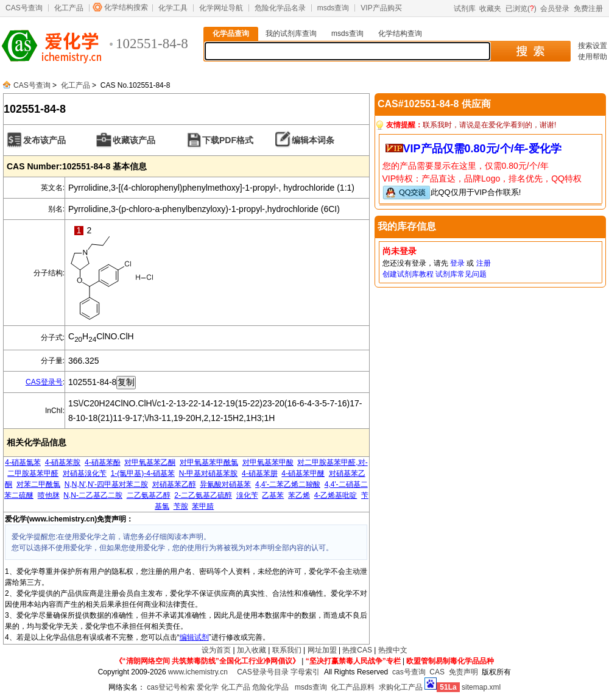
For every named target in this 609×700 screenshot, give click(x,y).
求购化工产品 (401, 687)
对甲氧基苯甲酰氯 (209, 462)
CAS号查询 (24, 8)
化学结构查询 (400, 34)
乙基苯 (273, 495)
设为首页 (216, 650)
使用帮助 (593, 57)
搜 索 (530, 51)
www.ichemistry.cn (198, 672)
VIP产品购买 (381, 8)
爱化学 (208, 687)
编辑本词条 (313, 140)
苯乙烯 (299, 495)
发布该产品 (44, 140)
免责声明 (463, 672)
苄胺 (181, 506)
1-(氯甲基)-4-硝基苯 (143, 473)
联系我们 (287, 650)
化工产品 (69, 8)
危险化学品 (270, 687)
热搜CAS (357, 650)
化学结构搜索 (126, 7)
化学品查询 (231, 34)
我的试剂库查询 (291, 34)
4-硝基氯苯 (23, 462)
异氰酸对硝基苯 (225, 484)
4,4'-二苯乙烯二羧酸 (288, 484)
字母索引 (305, 672)
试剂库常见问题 (461, 274)
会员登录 (555, 9)
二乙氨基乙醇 (149, 495)
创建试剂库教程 (408, 274)
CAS (437, 672)
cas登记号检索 (171, 687)
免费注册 (588, 9)
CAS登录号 (44, 382)
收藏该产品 (134, 140)
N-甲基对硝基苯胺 (209, 473)
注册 (484, 263)
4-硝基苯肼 (260, 473)
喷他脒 (49, 495)
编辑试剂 (194, 637)
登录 (457, 263)
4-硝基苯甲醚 (303, 473)
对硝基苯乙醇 (174, 484)
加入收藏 (252, 650)
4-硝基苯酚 (103, 462)
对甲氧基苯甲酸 (268, 462)
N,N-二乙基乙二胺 (93, 495)
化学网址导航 (221, 8)
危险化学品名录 (280, 8)
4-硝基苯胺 (63, 462)
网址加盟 (322, 650)
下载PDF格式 (228, 140)
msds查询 (333, 8)
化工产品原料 (353, 687)
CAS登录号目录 (263, 672)
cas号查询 (409, 672)
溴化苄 (247, 495)
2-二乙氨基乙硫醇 (203, 495)
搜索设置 (593, 46)
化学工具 (173, 8)
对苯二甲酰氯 (38, 484)
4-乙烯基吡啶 (336, 495)
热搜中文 (393, 650)
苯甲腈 (203, 506)
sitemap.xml (481, 687)
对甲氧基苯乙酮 (150, 462)
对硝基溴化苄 (85, 473)
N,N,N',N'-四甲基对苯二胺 (106, 484)
